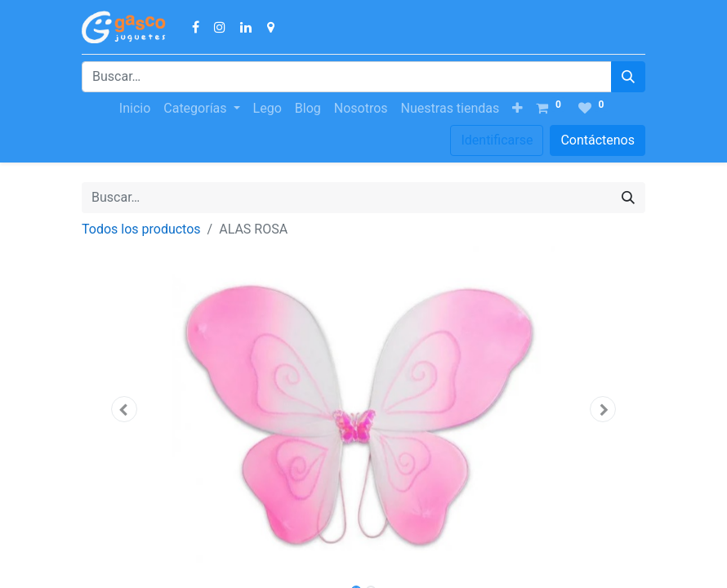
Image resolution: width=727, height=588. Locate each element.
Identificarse (497, 140)
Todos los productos (141, 229)
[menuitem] (135, 109)
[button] (517, 109)
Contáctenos (598, 140)
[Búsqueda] (628, 77)
